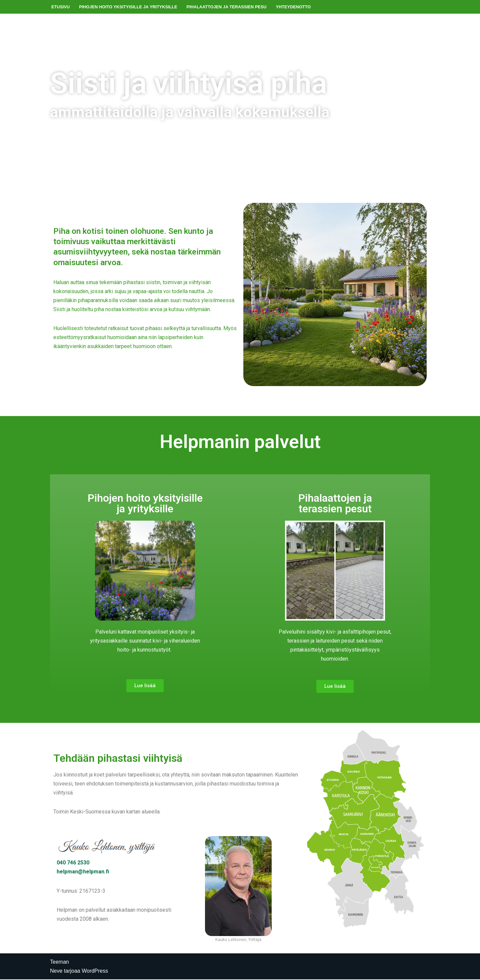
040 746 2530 (73, 863)
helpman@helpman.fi (83, 872)
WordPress (95, 972)
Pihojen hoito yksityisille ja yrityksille (128, 7)
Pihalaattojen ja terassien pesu (227, 7)
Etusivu (60, 7)
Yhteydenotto (294, 7)
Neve (56, 972)
